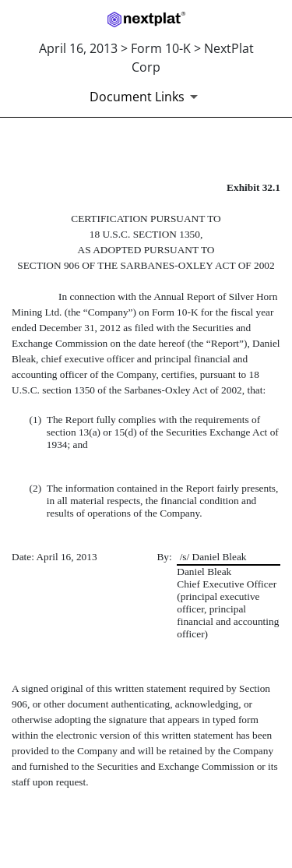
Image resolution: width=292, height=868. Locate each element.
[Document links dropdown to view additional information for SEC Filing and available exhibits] (146, 97)
